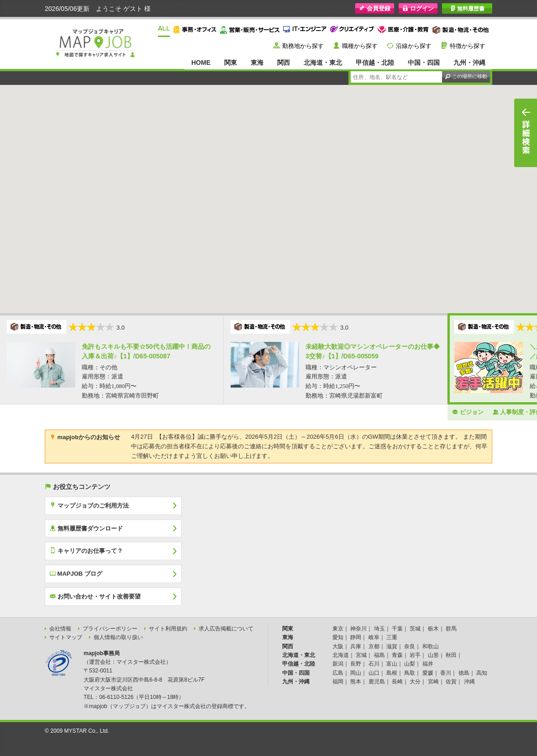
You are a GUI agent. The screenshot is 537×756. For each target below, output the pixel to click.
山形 (433, 655)
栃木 (433, 629)
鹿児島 (377, 682)
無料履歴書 (467, 8)
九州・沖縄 (469, 63)
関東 (231, 63)
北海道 (341, 655)
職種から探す (360, 46)
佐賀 (451, 682)
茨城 (415, 629)
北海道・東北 (323, 63)
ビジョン (468, 412)
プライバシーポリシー (110, 629)
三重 (392, 637)
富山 (392, 664)
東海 (257, 63)
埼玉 (379, 629)
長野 (356, 664)
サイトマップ (66, 637)
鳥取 (410, 673)
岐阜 (374, 637)
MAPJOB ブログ (76, 573)
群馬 (451, 629)
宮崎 (433, 682)
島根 (392, 673)
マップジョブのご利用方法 (89, 505)
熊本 (356, 682)
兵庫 (356, 646)
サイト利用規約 (168, 629)
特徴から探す (468, 46)
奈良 (410, 646)
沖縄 (469, 682)
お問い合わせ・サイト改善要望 (95, 596)
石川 (374, 664)
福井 (428, 664)
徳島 (464, 673)
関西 (284, 63)
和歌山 (431, 646)
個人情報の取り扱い (118, 637)
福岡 (338, 682)
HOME (201, 63)
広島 (338, 673)
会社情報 (60, 629)
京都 (374, 646)
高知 (482, 673)
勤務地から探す (303, 46)
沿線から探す (414, 46)
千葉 (397, 629)
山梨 (410, 664)
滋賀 (392, 646)
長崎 (397, 682)
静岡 (356, 637)
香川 (446, 673)
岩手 (415, 655)
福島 (379, 655)
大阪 (338, 646)
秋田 (451, 655)
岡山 (356, 673)
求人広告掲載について (226, 629)
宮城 (361, 655)
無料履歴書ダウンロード (86, 528)
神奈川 (358, 629)
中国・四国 (424, 63)
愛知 (338, 637)
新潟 (338, 664)
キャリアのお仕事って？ (86, 551)
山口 (374, 673)
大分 (415, 682)
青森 (397, 655)
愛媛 (428, 673)
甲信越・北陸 (375, 63)
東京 (338, 629)
